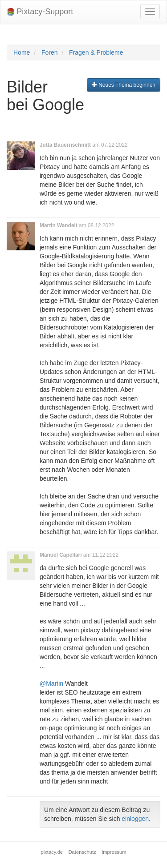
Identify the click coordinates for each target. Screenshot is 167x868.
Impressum (114, 852)
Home (22, 52)
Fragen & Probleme (96, 52)
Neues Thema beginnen (124, 85)
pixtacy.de (52, 852)
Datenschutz (82, 852)
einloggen (135, 819)
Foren (50, 52)
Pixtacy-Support (40, 12)
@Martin (51, 683)
